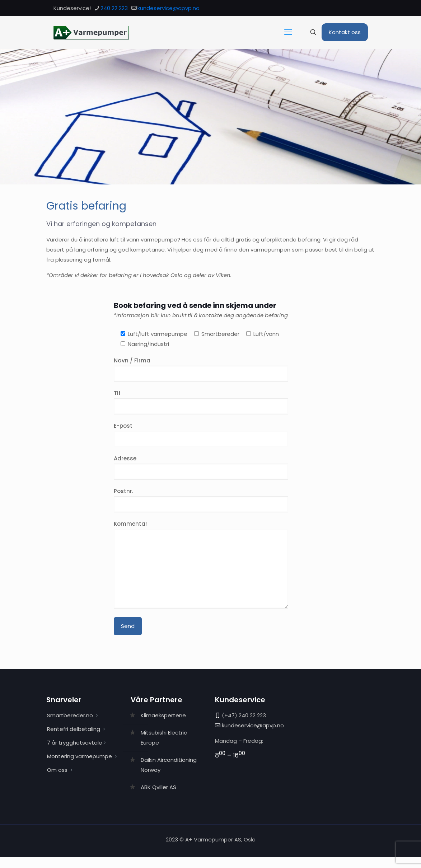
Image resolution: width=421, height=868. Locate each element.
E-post (201, 435)
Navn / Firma (201, 369)
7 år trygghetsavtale (75, 743)
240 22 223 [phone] (114, 8)
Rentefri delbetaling (74, 729)
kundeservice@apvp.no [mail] (169, 8)
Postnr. (201, 500)
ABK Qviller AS (158, 787)
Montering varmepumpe (79, 756)
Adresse (201, 467)
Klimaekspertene (163, 715)
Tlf (201, 402)
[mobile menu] (288, 32)
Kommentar (201, 564)
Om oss (57, 770)
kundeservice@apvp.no (253, 725)
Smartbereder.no (70, 715)
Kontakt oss (345, 32)
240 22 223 (252, 715)
